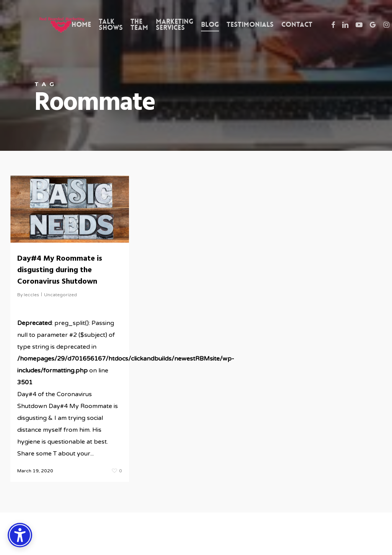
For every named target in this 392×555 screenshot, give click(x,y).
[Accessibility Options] (20, 535)
